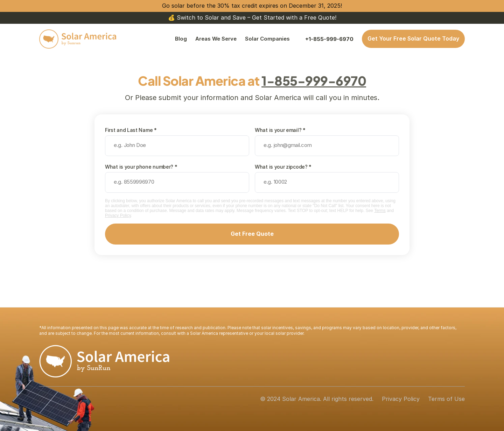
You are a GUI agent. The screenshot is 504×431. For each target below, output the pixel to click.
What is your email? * (280, 130)
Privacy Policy (118, 215)
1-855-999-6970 (314, 81)
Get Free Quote (252, 234)
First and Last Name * (131, 130)
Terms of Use (446, 399)
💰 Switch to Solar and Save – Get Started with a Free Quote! (252, 17)
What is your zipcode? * (283, 167)
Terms (380, 211)
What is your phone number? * (141, 167)
